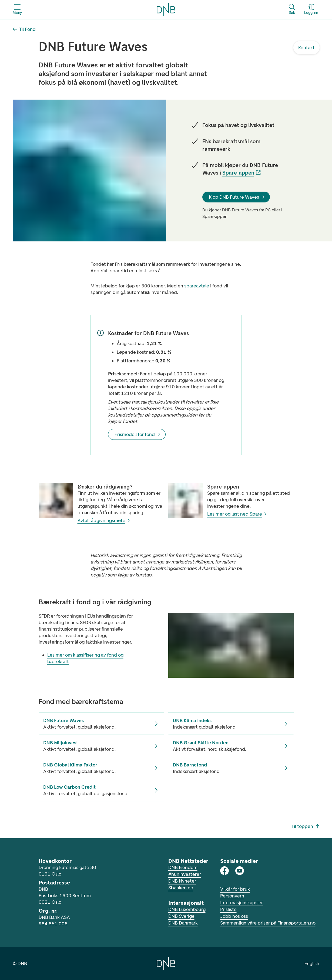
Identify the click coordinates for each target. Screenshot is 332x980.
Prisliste (228, 909)
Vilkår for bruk (235, 889)
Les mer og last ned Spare (237, 514)
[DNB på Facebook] (224, 871)
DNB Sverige (181, 916)
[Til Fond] (24, 29)
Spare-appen (242, 173)
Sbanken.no (181, 888)
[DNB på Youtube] (240, 871)
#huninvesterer (185, 874)
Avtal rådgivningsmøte (104, 520)
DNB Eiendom (183, 867)
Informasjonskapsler (242, 903)
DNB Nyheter (182, 881)
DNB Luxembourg (187, 909)
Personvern (232, 896)
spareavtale (197, 286)
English (312, 963)
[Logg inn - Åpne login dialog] (311, 9)
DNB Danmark (183, 923)
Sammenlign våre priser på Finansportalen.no (268, 923)
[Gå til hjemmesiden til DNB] (166, 963)
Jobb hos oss (234, 916)
